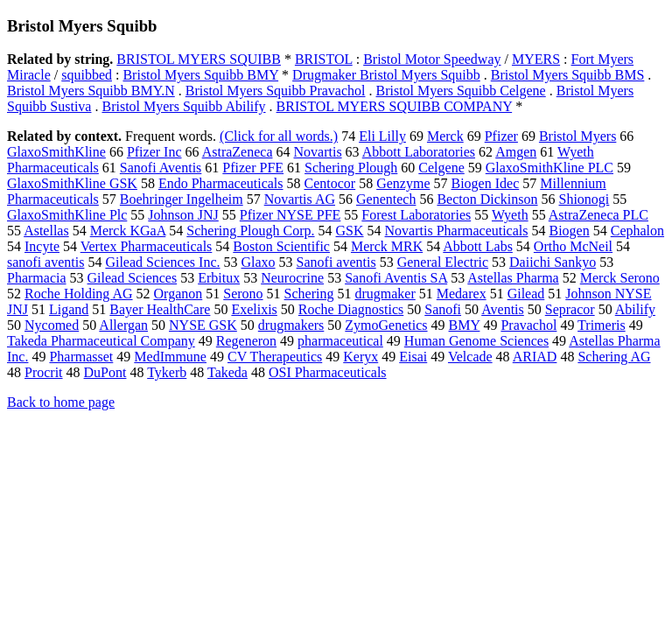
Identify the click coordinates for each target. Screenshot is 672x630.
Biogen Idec (485, 183)
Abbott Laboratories (419, 152)
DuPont (105, 372)
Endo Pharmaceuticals (221, 183)
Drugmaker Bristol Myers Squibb (386, 75)
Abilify (635, 309)
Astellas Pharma (513, 278)
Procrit (44, 372)
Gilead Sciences (133, 278)
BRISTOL (324, 59)
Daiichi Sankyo (553, 262)
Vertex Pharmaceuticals (147, 246)
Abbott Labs (478, 246)
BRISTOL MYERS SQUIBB (199, 59)
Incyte (42, 246)
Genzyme (403, 183)
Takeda (227, 372)
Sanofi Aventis (161, 168)
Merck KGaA (128, 231)
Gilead (526, 294)
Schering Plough (351, 168)
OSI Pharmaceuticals (328, 372)
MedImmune (170, 357)
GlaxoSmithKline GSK (72, 183)
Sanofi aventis (336, 262)
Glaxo (258, 262)
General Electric (443, 262)
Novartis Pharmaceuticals (457, 231)
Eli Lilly (382, 136)
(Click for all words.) (279, 136)
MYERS (536, 59)
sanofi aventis (45, 262)
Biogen (570, 231)
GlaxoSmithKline (56, 152)
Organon (178, 294)
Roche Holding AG (79, 294)
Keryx (360, 357)
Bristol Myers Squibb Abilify (183, 106)
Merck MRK (387, 246)
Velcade (470, 357)
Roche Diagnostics (351, 309)
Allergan (123, 325)
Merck (445, 136)
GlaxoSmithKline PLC (549, 168)
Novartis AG (300, 199)
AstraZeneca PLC (598, 215)
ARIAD (535, 357)
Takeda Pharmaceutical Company (101, 341)
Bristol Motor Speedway (432, 59)
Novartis (318, 152)
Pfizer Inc (154, 152)
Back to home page (61, 402)
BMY (465, 325)
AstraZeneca (238, 152)
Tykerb (167, 372)
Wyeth (510, 215)
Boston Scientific (281, 246)
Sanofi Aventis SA (396, 278)
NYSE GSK (203, 325)
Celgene (441, 168)
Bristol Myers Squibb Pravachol (276, 91)
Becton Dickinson (487, 199)
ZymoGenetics (386, 325)
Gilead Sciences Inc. (162, 262)
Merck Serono (620, 278)
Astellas (46, 231)
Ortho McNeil (573, 246)
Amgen (516, 152)
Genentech (386, 199)
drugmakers (291, 325)
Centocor (330, 183)
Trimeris (602, 325)
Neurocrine (292, 278)
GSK (350, 231)
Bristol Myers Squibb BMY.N (91, 91)
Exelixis (254, 309)
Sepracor (570, 309)
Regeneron (246, 341)
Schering (309, 294)
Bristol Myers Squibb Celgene (461, 91)
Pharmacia (37, 278)
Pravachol (528, 325)
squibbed (87, 75)
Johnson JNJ (183, 215)
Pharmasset (81, 357)
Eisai (413, 357)
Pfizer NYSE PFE (290, 215)
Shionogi (584, 199)
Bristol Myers (577, 136)
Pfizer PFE (253, 168)
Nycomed (52, 325)
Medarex (462, 294)
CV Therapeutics (275, 357)
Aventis (503, 309)
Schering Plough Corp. (250, 231)
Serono (243, 294)
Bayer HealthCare (160, 309)
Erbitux (219, 278)
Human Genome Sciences (476, 341)
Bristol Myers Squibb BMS (568, 75)
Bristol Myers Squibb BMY (200, 75)
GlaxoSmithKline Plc (67, 215)
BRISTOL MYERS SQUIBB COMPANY (395, 106)
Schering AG (614, 357)
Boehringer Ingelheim (182, 199)
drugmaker (385, 294)
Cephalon (637, 231)
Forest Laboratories (416, 215)
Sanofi (443, 309)
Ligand (69, 309)
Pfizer (501, 136)
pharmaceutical (340, 341)
